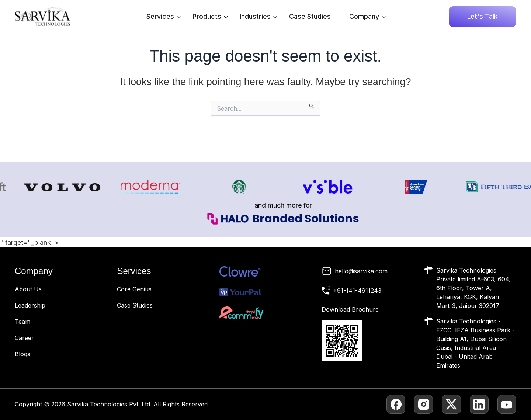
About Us (28, 289)
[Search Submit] (312, 105)
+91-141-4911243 (357, 291)
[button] (483, 16)
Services (164, 17)
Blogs (22, 354)
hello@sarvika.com (361, 271)
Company (367, 17)
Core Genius (134, 289)
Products (210, 17)
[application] (177, 17)
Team (22, 322)
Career (24, 338)
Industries (258, 17)
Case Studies (310, 16)
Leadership (30, 305)
